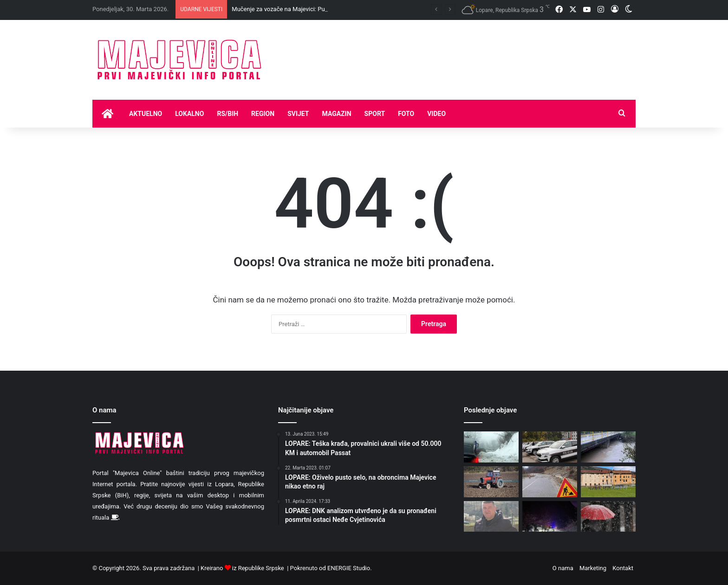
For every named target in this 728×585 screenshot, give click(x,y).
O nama (563, 568)
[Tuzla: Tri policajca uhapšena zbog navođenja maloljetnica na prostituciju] (550, 447)
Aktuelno (146, 114)
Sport (375, 114)
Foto (406, 114)
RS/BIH (227, 114)
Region (263, 114)
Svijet (298, 114)
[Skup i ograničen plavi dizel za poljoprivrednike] (491, 482)
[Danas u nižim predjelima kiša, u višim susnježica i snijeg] (608, 517)
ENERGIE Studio (349, 568)
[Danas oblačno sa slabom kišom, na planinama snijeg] (608, 447)
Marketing (593, 568)
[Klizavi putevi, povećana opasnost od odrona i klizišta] (550, 482)
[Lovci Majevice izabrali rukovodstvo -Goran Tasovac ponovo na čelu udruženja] (491, 517)
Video (436, 114)
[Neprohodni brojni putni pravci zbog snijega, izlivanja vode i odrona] (550, 517)
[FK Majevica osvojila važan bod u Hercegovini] (608, 482)
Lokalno (189, 114)
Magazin (337, 114)
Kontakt (623, 568)
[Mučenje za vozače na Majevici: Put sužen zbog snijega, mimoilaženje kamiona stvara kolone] (491, 447)
